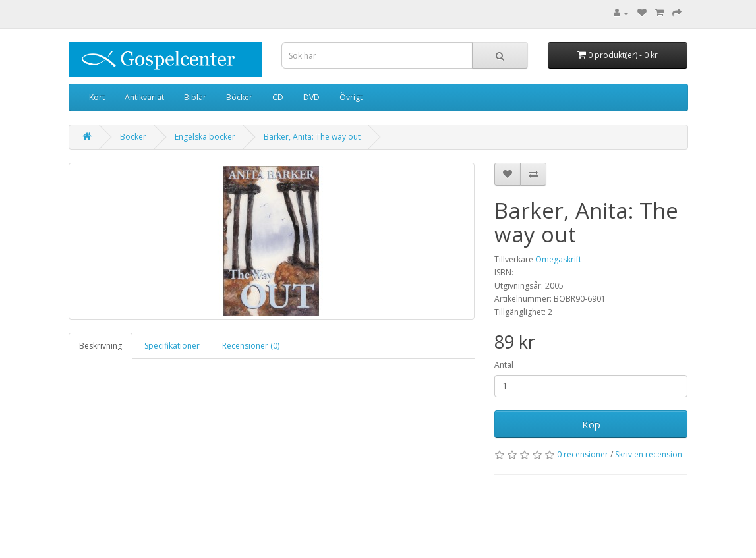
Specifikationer (172, 346)
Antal (504, 365)
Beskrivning (101, 346)
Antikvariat (144, 97)
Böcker (239, 97)
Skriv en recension (649, 454)
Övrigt (351, 97)
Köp (591, 424)
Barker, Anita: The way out (312, 137)
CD (278, 97)
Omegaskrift (558, 259)
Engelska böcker (205, 137)
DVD (311, 97)
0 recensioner (583, 454)
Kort (97, 97)
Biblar (195, 97)
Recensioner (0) (251, 346)
